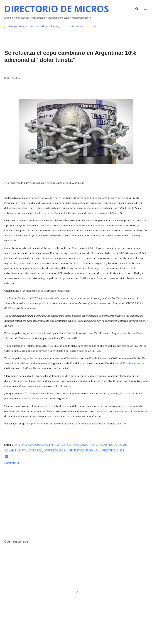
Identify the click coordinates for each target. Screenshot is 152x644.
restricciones (113, 450)
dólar (103, 445)
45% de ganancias (28, 445)
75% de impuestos (134, 363)
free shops (102, 225)
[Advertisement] (76, 512)
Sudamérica (76, 26)
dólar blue (118, 445)
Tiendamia (45, 225)
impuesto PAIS (55, 450)
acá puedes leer (36, 424)
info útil (93, 450)
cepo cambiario (84, 445)
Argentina (52, 445)
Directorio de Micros (57, 9)
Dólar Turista (16, 450)
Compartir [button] (12, 463)
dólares (35, 450)
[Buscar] (137, 6)
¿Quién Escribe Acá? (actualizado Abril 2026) (32, 26)
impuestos (76, 450)
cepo (66, 445)
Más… (96, 26)
